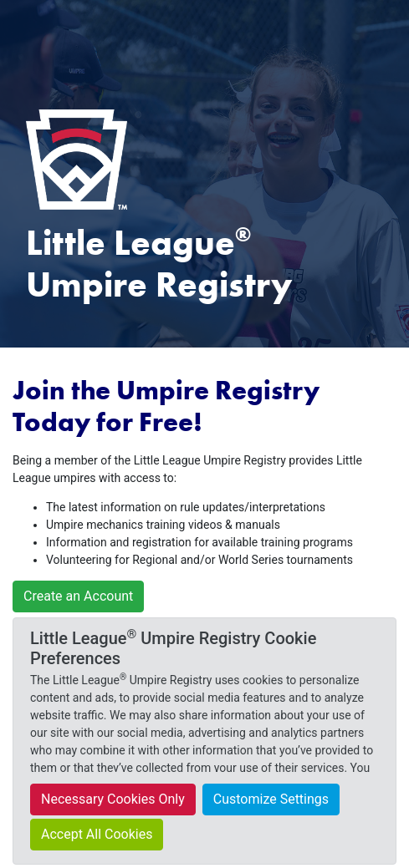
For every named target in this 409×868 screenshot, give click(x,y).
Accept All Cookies (97, 834)
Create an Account (78, 596)
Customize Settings (271, 799)
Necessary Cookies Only (113, 799)
